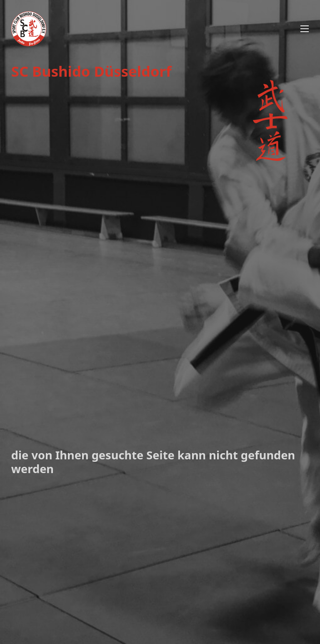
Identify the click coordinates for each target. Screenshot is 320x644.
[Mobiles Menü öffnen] (305, 29)
